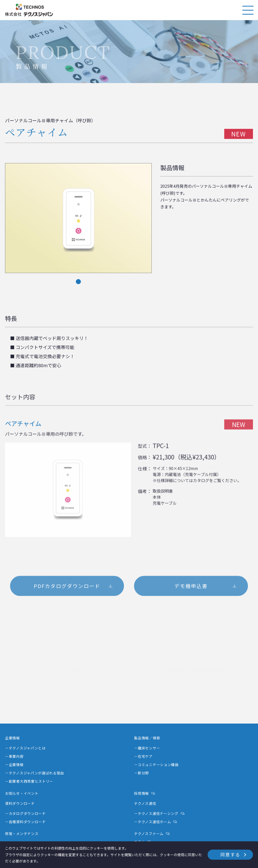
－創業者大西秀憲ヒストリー (29, 781)
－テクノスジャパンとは (25, 748)
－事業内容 (14, 756)
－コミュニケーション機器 (156, 765)
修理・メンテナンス (22, 834)
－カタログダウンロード (25, 813)
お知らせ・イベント (22, 793)
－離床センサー (147, 748)
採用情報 (141, 793)
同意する (230, 854)
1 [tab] (78, 284)
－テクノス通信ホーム (152, 822)
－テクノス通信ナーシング (156, 813)
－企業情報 (14, 765)
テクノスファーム (149, 834)
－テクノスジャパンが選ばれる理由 (35, 773)
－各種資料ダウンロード (25, 822)
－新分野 (141, 773)
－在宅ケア (143, 756)
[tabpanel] (78, 221)
